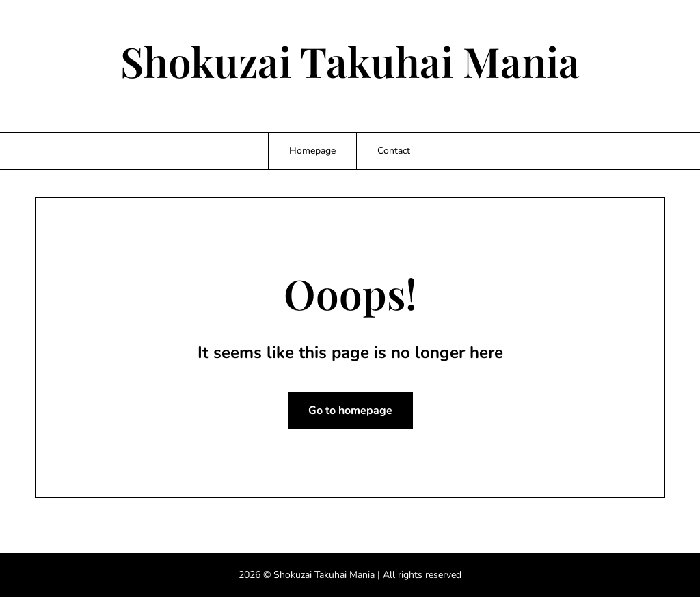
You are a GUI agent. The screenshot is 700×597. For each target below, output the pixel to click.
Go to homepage (350, 411)
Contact (394, 151)
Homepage (312, 151)
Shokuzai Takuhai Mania (350, 61)
